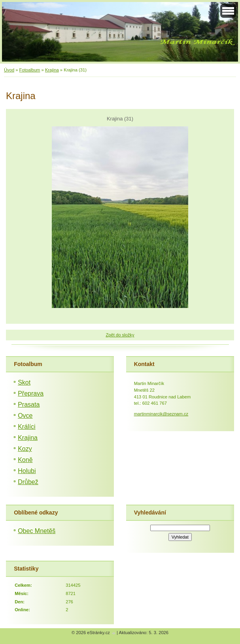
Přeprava (31, 393)
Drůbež (28, 482)
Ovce (25, 416)
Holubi (27, 471)
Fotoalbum (30, 70)
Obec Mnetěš (37, 531)
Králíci (26, 427)
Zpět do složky (120, 335)
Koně (25, 460)
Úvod (9, 70)
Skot (24, 382)
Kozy (25, 449)
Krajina (52, 70)
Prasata (29, 405)
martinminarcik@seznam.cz (161, 414)
